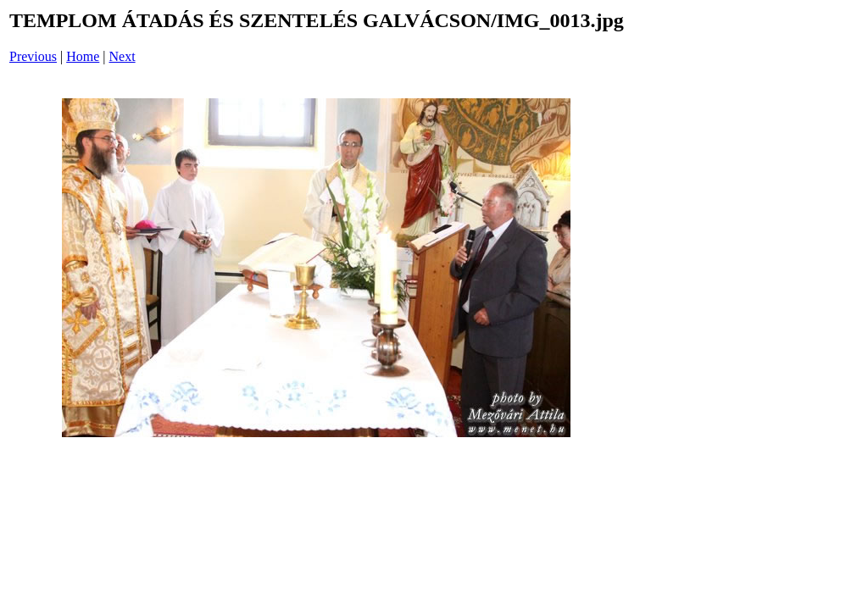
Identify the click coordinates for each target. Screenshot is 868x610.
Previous (33, 56)
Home (83, 56)
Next (122, 56)
